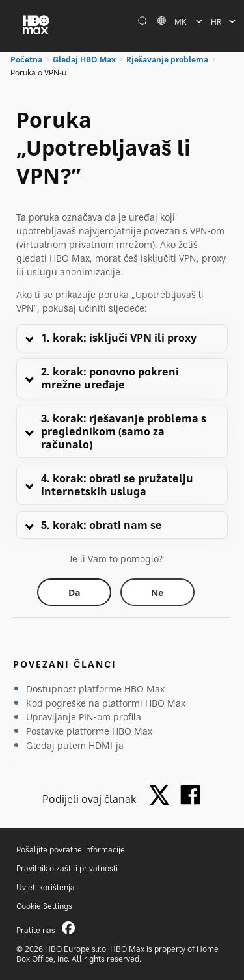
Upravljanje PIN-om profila (84, 717)
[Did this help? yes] (74, 592)
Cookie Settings (44, 906)
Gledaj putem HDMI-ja (75, 745)
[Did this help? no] (157, 592)
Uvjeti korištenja (46, 887)
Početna (26, 60)
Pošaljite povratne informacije (71, 850)
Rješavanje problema (167, 60)
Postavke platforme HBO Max (89, 731)
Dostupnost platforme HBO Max (95, 689)
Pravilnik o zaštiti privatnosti (67, 868)
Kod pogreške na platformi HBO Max (106, 703)
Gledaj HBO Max (84, 60)
